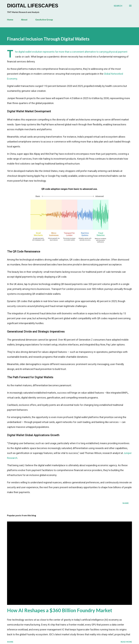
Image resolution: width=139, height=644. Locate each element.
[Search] (118, 6)
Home (10, 20)
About (24, 20)
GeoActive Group (44, 20)
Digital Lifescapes (33, 6)
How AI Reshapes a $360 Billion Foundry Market (60, 610)
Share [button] (126, 503)
